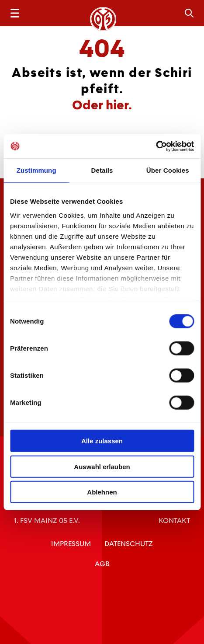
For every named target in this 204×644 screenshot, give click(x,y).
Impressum (71, 544)
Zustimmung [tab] (36, 170)
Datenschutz (129, 544)
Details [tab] (102, 170)
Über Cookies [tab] (168, 170)
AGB (102, 564)
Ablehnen (102, 492)
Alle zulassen (102, 441)
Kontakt (174, 520)
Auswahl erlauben (102, 466)
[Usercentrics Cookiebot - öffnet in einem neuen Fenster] (156, 146)
